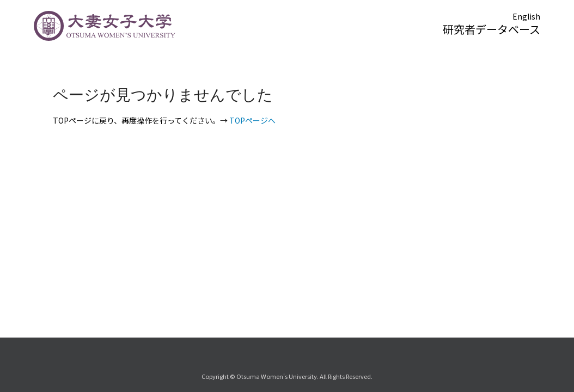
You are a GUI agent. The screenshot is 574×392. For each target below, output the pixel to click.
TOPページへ (252, 120)
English (526, 16)
